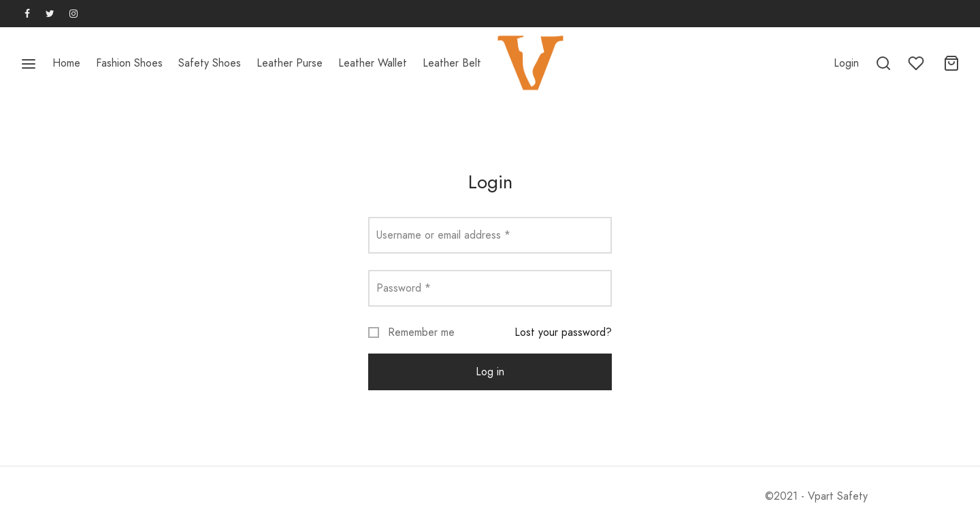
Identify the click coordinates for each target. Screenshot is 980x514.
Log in (490, 372)
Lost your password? (563, 332)
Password (404, 288)
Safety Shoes (210, 63)
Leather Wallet (373, 63)
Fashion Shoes (129, 63)
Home (66, 63)
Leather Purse (290, 63)
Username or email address (443, 235)
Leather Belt (452, 63)
